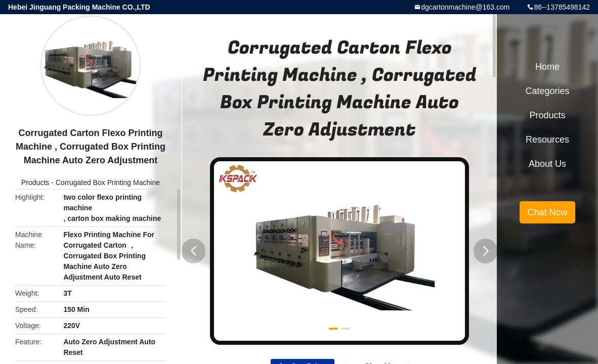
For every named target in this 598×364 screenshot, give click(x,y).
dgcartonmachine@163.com (465, 7)
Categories (547, 91)
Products (35, 183)
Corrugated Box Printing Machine (108, 183)
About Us (547, 164)
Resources (547, 140)
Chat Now (547, 212)
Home (547, 67)
